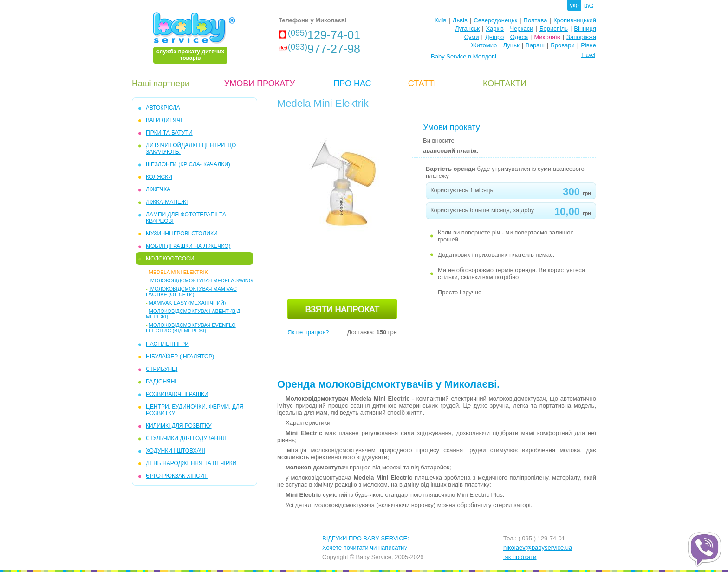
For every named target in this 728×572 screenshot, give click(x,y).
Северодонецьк (495, 20)
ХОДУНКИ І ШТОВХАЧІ (175, 451)
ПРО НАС (352, 84)
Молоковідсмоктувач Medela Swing (201, 280)
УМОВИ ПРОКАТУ (260, 84)
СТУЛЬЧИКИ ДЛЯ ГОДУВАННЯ (186, 438)
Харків (495, 29)
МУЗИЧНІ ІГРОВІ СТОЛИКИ (182, 234)
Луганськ (467, 29)
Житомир (484, 45)
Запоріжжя (581, 37)
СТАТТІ (422, 84)
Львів (460, 20)
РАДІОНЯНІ (161, 382)
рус (589, 5)
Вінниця (585, 29)
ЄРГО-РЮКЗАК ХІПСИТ (177, 476)
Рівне (588, 45)
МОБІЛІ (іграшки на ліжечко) (188, 246)
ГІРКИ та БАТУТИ (169, 133)
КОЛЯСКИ (159, 177)
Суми (472, 37)
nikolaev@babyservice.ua (538, 548)
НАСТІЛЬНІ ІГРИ (167, 344)
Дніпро (494, 37)
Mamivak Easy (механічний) (188, 303)
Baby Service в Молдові (464, 56)
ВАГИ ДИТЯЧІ (164, 120)
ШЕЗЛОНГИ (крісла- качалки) (188, 164)
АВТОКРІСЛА (163, 108)
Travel (588, 55)
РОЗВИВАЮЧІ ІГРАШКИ (177, 394)
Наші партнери (161, 84)
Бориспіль (554, 29)
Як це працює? (308, 332)
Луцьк (511, 45)
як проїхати (520, 557)
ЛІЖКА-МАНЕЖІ (167, 202)
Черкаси (521, 29)
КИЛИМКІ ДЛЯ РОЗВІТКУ (179, 426)
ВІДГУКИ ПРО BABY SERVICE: (366, 538)
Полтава (536, 20)
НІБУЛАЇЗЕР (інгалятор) (180, 357)
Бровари (562, 45)
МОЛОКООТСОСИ (170, 259)
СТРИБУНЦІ (162, 369)
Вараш (535, 45)
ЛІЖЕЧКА (158, 189)
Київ (440, 20)
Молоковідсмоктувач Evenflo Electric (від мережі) (191, 328)
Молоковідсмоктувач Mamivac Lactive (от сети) (191, 292)
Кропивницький (575, 20)
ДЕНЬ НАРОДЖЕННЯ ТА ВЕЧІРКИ (191, 463)
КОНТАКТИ (505, 84)
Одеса (519, 37)
